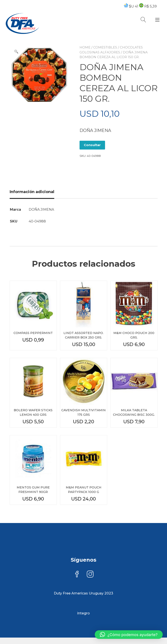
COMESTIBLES (105, 47)
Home (85, 47)
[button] (16, 52)
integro (83, 613)
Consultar (92, 145)
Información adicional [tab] (32, 192)
